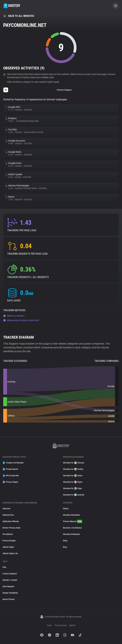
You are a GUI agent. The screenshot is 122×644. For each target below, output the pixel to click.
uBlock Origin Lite (10, 553)
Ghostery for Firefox (73, 469)
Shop (65, 541)
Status (66, 509)
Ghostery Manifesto (71, 515)
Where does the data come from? (21, 320)
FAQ (4, 567)
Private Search (10, 469)
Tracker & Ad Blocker (13, 463)
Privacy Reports (73, 521)
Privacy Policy (61, 625)
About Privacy (9, 599)
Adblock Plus (8, 515)
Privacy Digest (10, 482)
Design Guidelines (10, 593)
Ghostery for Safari (73, 476)
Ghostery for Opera (73, 482)
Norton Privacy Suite (11, 528)
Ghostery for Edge (72, 488)
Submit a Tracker (10, 580)
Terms (49, 625)
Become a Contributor (72, 528)
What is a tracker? (14, 316)
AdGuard (6, 509)
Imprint (72, 625)
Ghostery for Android (74, 495)
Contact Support (10, 574)
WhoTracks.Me (11, 476)
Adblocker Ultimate (11, 521)
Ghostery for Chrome (74, 463)
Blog (65, 547)
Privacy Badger (9, 541)
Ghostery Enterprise (71, 534)
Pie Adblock (8, 534)
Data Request (8, 586)
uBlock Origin (8, 547)
